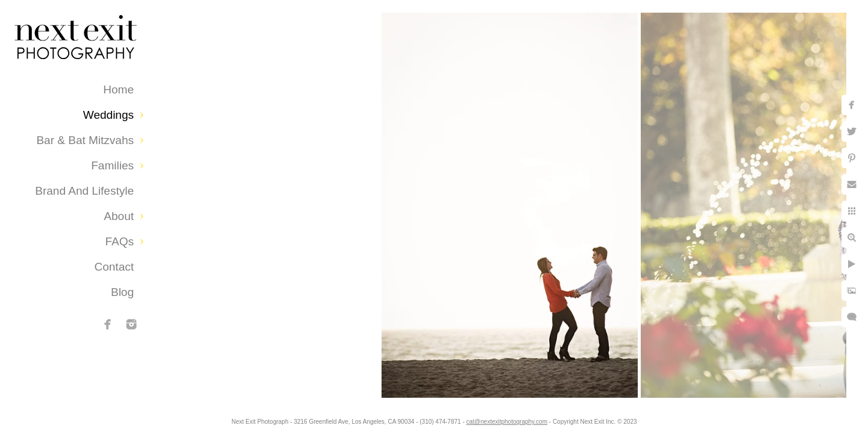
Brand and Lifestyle (84, 191)
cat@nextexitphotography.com (507, 422)
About (119, 216)
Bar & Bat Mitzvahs (85, 140)
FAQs (119, 241)
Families (112, 165)
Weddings (108, 115)
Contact (114, 267)
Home (118, 90)
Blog (122, 292)
